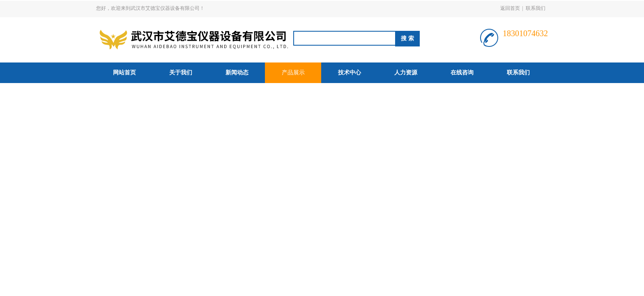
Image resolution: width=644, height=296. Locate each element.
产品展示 (293, 73)
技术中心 (350, 73)
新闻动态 (237, 73)
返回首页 (510, 8)
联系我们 (536, 8)
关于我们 (181, 73)
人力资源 (406, 73)
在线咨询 (462, 73)
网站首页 (124, 73)
